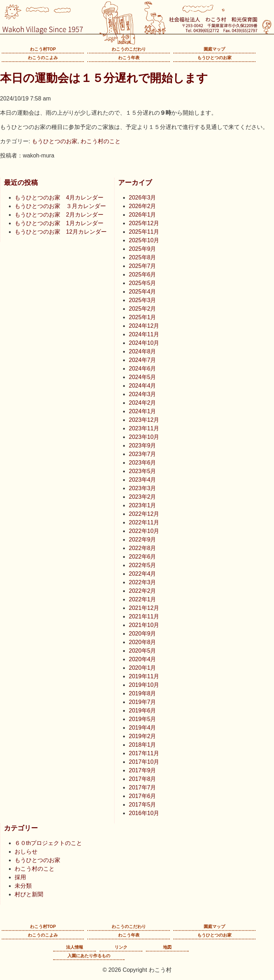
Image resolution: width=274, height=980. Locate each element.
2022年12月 (144, 514)
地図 (167, 947)
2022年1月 (143, 599)
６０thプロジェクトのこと (48, 843)
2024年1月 (143, 411)
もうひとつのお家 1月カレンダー (59, 223)
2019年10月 (144, 685)
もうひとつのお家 (214, 58)
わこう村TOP (43, 49)
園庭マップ (214, 49)
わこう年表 (129, 58)
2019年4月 (143, 728)
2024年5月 (143, 377)
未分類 (23, 886)
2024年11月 (144, 334)
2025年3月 (143, 300)
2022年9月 (143, 540)
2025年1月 (143, 317)
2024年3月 (143, 394)
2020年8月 (143, 642)
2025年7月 (143, 266)
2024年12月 (144, 326)
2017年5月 (143, 805)
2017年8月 (143, 779)
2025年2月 (143, 309)
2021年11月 (144, 616)
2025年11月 (144, 232)
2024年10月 (144, 343)
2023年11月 (144, 428)
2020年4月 (143, 659)
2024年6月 (143, 369)
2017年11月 (144, 753)
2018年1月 (143, 745)
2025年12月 (144, 223)
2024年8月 (143, 351)
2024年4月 (143, 386)
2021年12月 (144, 608)
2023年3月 (143, 488)
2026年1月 (143, 215)
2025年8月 (143, 257)
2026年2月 (143, 206)
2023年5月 (143, 471)
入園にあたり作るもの (89, 956)
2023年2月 (143, 497)
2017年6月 (143, 796)
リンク (121, 947)
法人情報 (75, 947)
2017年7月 (143, 787)
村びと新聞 (29, 894)
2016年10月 (144, 813)
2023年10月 (144, 437)
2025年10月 (144, 240)
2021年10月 (144, 625)
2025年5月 (143, 283)
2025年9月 (143, 249)
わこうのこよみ (43, 58)
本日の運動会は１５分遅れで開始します (104, 78)
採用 (20, 877)
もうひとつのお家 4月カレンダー (59, 198)
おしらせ (26, 852)
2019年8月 (143, 693)
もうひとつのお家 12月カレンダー (61, 232)
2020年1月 (143, 668)
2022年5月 (143, 565)
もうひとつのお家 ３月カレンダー (60, 206)
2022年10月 (144, 531)
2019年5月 (143, 719)
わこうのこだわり (129, 49)
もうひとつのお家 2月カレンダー (59, 215)
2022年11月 (144, 522)
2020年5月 (143, 651)
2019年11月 (144, 676)
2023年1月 (143, 505)
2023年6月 (143, 463)
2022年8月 (143, 548)
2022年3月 (143, 582)
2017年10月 (144, 762)
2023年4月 (143, 480)
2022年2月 (143, 591)
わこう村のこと (101, 141)
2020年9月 (143, 634)
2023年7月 (143, 454)
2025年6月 (143, 274)
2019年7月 (143, 702)
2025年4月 (143, 292)
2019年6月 (143, 711)
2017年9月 (143, 770)
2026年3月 (143, 198)
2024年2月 (143, 403)
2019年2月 (143, 736)
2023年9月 (143, 445)
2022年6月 (143, 557)
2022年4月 (143, 574)
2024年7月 (143, 360)
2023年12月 (144, 420)
